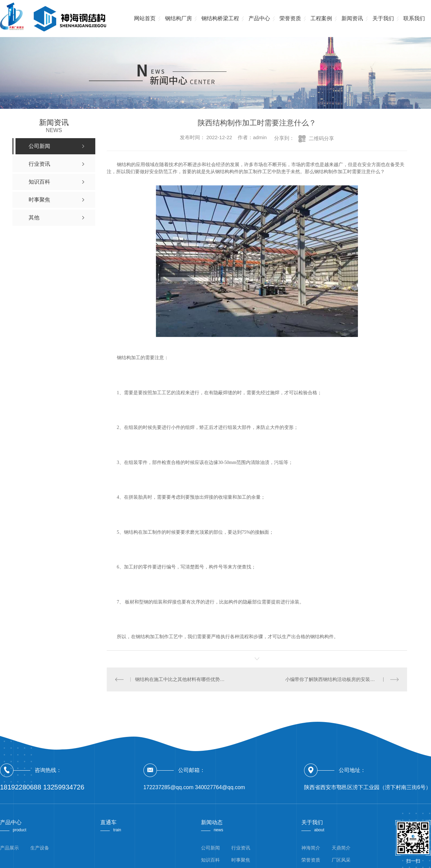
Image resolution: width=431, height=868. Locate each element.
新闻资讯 (352, 18)
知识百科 (210, 860)
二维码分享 (321, 138)
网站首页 (145, 18)
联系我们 (414, 18)
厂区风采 (341, 860)
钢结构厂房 (178, 18)
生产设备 (40, 848)
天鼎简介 (341, 848)
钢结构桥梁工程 (220, 18)
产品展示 (9, 848)
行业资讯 (241, 848)
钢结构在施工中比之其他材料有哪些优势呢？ (182, 679)
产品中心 (259, 18)
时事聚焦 (241, 860)
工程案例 (321, 18)
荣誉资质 (290, 18)
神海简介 (311, 848)
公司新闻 (210, 848)
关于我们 (383, 18)
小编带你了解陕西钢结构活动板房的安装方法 (332, 679)
